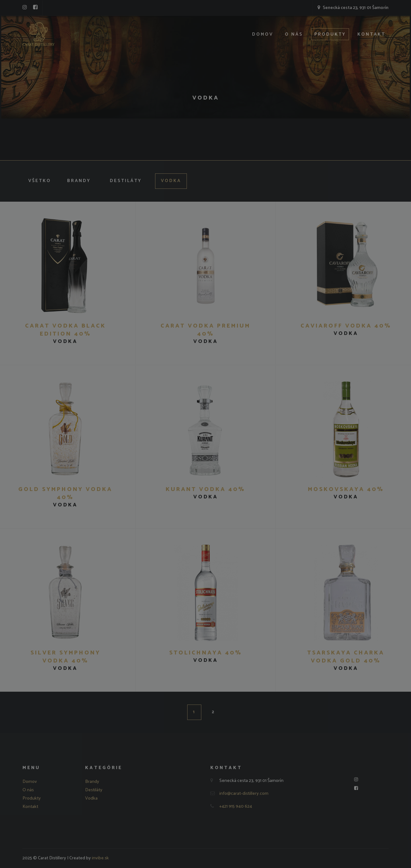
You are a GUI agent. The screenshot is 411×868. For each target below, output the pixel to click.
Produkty (330, 35)
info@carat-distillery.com (244, 794)
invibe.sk (100, 858)
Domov (263, 35)
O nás (294, 35)
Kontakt (371, 35)
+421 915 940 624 (236, 807)
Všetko (40, 181)
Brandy (79, 181)
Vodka (171, 181)
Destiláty (126, 181)
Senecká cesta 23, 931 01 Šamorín (353, 8)
